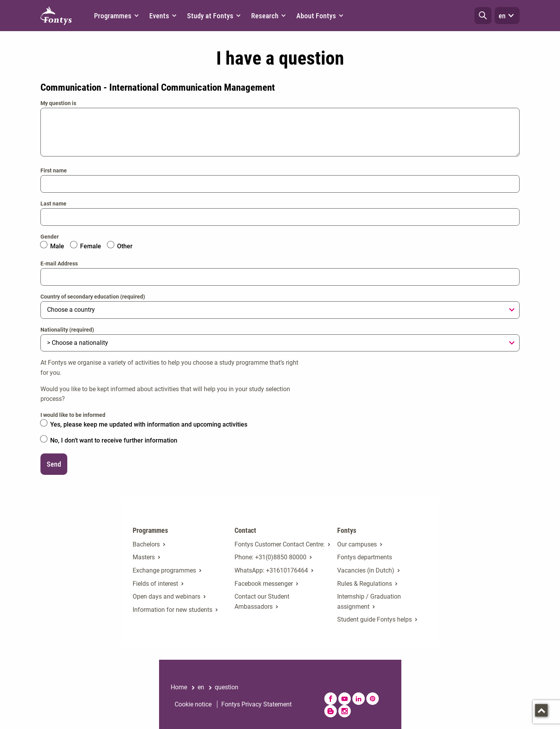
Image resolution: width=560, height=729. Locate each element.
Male (57, 246)
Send (54, 464)
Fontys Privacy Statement (256, 704)
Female (91, 246)
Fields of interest (155, 584)
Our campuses (357, 544)
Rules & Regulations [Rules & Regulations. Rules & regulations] (365, 584)
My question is (58, 103)
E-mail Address (59, 263)
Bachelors (146, 544)
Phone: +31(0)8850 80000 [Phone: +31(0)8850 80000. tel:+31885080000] (270, 557)
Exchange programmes (164, 570)
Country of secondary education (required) (93, 297)
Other (125, 246)
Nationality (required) (67, 330)
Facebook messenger (264, 584)
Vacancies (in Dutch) (366, 570)
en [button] (507, 16)
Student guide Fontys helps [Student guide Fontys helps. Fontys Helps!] (374, 619)
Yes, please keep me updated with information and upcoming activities (149, 424)
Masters (144, 557)
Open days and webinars (166, 596)
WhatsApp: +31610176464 (271, 570)
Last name (53, 204)
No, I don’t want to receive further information (114, 440)
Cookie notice (193, 704)
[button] (483, 16)
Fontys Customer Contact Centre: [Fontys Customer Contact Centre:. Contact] (280, 544)
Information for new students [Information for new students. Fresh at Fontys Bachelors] (172, 610)
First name (54, 170)
